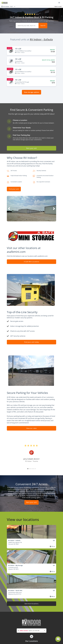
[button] (26, 220)
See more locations (31, 604)
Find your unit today (31, 342)
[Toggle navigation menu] (60, 3)
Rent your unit (31, 148)
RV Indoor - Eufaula (41, 39)
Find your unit (14, 189)
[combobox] (32, 631)
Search (43, 26)
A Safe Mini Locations (31, 262)
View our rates (32, 428)
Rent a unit (58, 7)
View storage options (31, 92)
